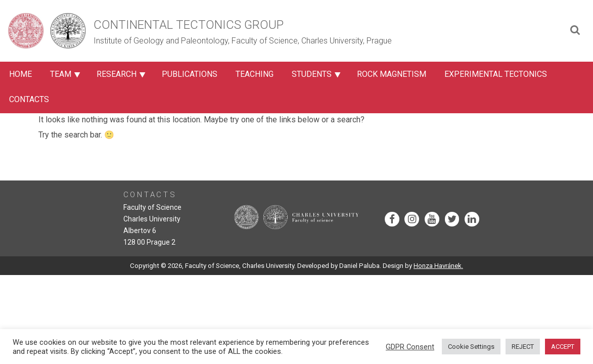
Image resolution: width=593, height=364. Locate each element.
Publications (190, 74)
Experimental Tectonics (496, 74)
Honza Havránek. (438, 266)
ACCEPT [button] (563, 347)
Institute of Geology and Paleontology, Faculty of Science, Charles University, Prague (243, 41)
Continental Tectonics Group (189, 25)
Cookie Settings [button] (471, 347)
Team (61, 74)
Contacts (29, 99)
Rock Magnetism (392, 74)
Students (312, 74)
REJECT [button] (523, 347)
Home (20, 74)
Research (117, 74)
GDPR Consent (410, 347)
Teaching (255, 74)
